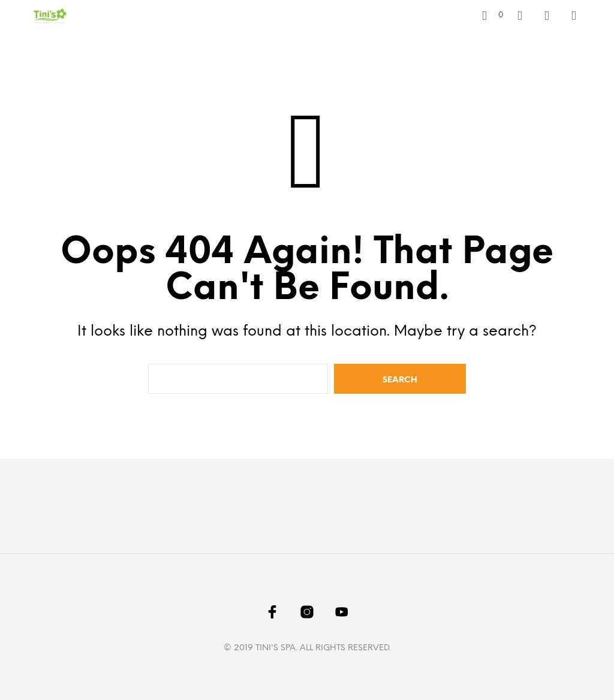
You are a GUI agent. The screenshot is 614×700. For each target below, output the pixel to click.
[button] (493, 16)
